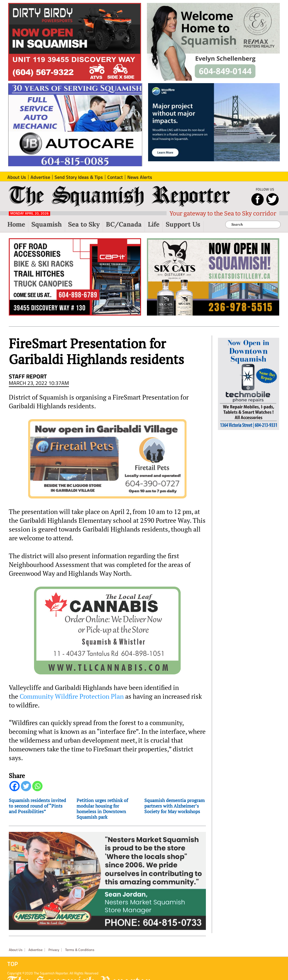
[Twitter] (26, 786)
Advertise (35, 950)
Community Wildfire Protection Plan (72, 696)
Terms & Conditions (80, 950)
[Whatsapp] (37, 786)
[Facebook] (15, 786)
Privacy (54, 950)
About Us (16, 950)
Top (13, 964)
